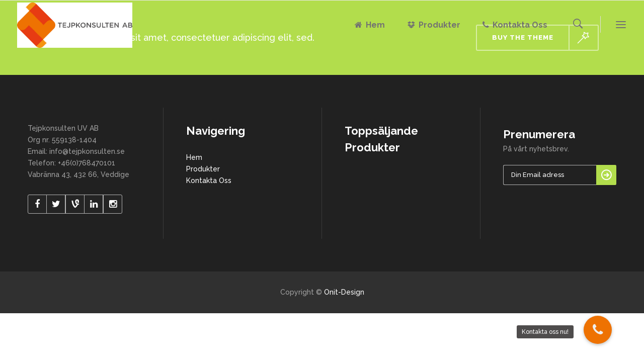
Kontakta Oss (209, 180)
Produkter (203, 169)
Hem (194, 157)
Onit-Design (344, 292)
